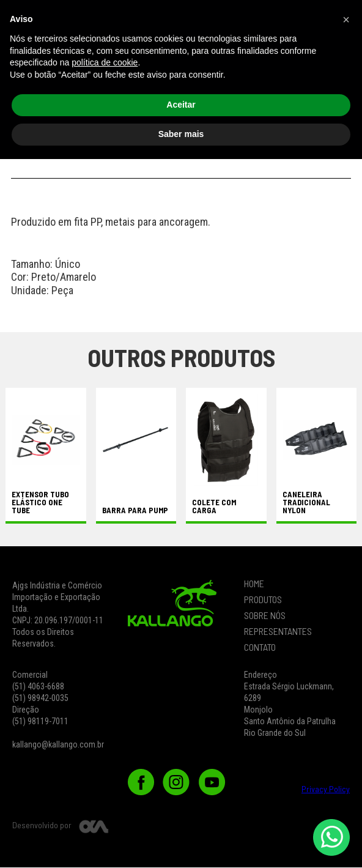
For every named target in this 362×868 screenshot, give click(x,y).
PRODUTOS (263, 600)
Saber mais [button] (181, 843)
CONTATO (260, 648)
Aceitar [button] (181, 814)
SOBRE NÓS (265, 616)
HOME (254, 584)
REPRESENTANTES (278, 632)
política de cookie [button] (105, 772)
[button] (334, 27)
